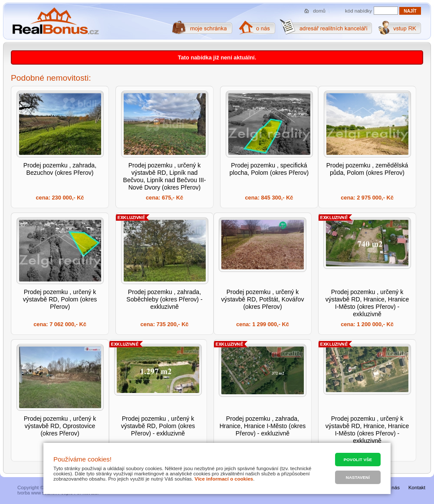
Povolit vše (358, 460)
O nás (393, 488)
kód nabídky (358, 11)
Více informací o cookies (224, 479)
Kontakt (417, 488)
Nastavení (358, 477)
